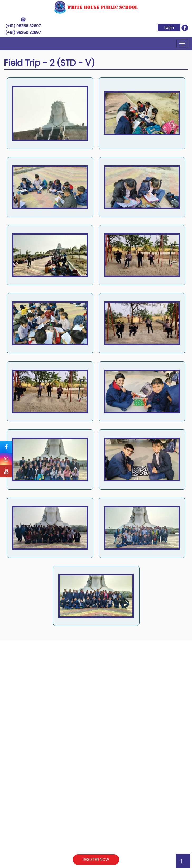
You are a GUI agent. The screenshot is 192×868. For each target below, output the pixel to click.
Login (169, 27)
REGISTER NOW (96, 860)
